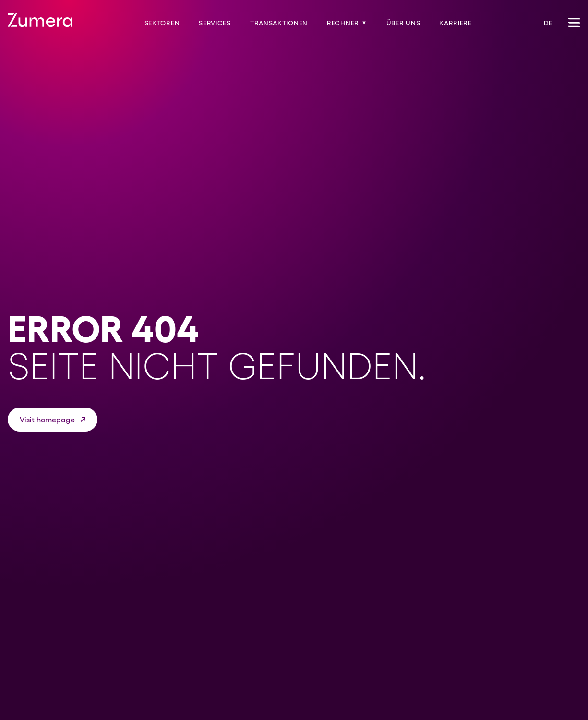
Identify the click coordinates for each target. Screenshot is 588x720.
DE (548, 23)
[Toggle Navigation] (574, 23)
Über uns (403, 23)
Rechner (347, 23)
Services (215, 23)
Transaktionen (279, 23)
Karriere (456, 23)
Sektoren (162, 23)
